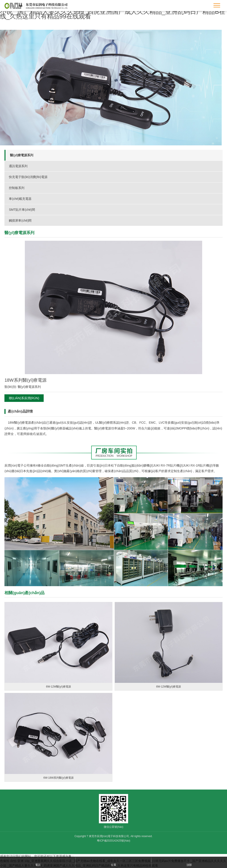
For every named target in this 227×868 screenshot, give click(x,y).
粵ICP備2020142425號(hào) (114, 841)
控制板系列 (17, 188)
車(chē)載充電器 (20, 199)
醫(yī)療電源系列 (22, 155)
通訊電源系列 (18, 166)
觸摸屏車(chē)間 (20, 221)
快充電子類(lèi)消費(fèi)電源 (28, 177)
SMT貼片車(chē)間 (22, 210)
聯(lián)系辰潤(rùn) (24, 398)
